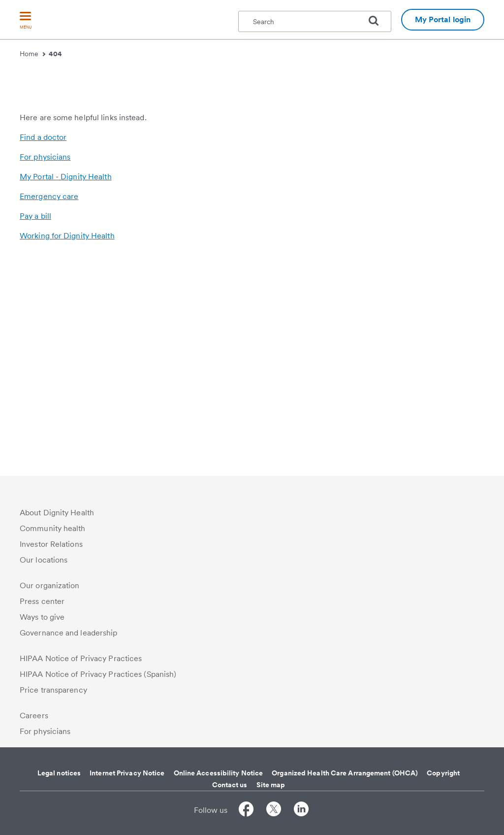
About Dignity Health (57, 513)
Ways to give (42, 617)
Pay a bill (35, 429)
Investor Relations (51, 544)
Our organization (50, 585)
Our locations (44, 560)
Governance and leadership (69, 633)
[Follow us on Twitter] (274, 811)
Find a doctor (43, 351)
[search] (378, 21)
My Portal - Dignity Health (66, 390)
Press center (42, 601)
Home (32, 54)
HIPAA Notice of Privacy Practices (81, 658)
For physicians (45, 370)
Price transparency (53, 690)
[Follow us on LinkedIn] (301, 811)
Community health (53, 528)
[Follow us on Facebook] (246, 811)
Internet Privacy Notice (127, 773)
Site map (271, 785)
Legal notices (59, 773)
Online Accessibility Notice (219, 773)
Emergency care (49, 410)
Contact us (230, 785)
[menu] (26, 21)
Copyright (443, 773)
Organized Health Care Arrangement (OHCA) (345, 773)
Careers (34, 716)
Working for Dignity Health (67, 449)
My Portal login (443, 19)
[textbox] (315, 21)
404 (55, 54)
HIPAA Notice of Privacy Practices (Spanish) (98, 674)
